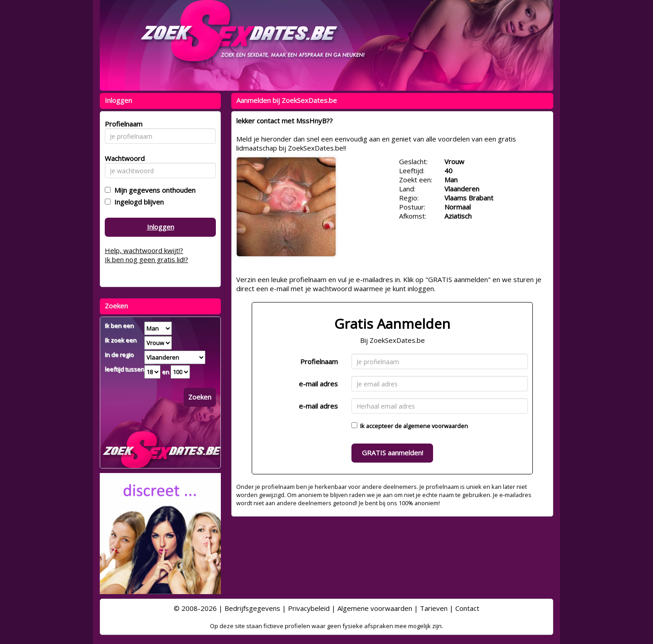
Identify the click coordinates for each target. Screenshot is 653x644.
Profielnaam (319, 361)
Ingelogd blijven (137, 202)
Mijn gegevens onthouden (153, 190)
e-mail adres (318, 384)
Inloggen (161, 227)
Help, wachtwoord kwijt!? (144, 250)
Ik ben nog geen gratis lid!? (146, 259)
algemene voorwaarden (436, 426)
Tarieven (434, 608)
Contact (467, 608)
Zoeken (200, 397)
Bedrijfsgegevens (252, 608)
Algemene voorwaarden (375, 608)
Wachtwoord (122, 158)
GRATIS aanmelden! (392, 453)
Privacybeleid (309, 608)
